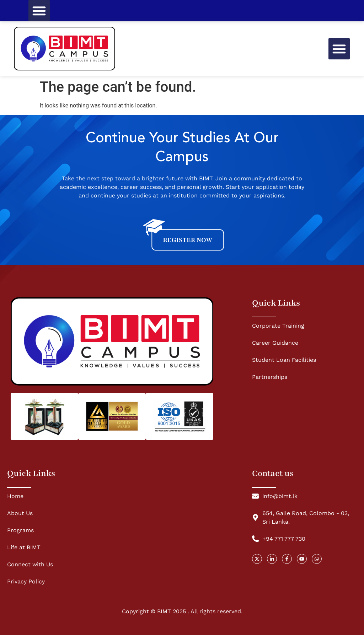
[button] (39, 11)
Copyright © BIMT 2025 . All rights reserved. (182, 611)
